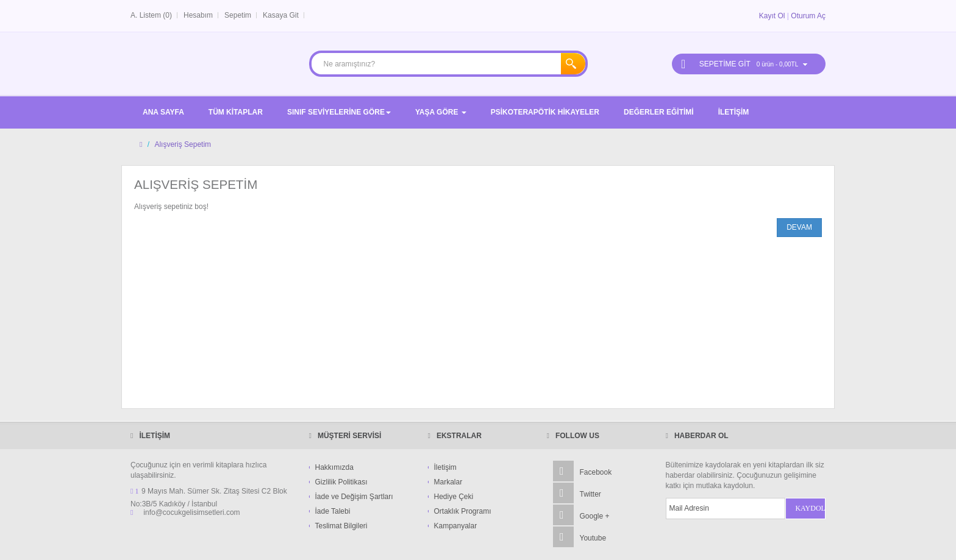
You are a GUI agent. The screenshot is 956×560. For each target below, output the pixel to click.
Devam (799, 227)
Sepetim (238, 15)
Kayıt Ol (772, 16)
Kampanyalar (456, 526)
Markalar (448, 482)
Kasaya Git (281, 15)
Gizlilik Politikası (341, 482)
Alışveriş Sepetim (183, 144)
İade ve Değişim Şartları (354, 497)
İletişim (445, 467)
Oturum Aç (808, 16)
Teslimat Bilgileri (341, 526)
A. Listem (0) (151, 15)
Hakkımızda (334, 467)
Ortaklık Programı (463, 511)
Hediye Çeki (454, 497)
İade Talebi (333, 511)
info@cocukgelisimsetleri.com (191, 512)
